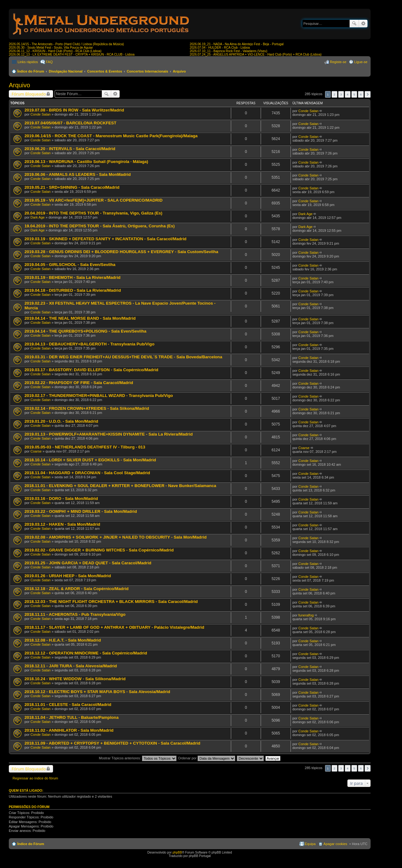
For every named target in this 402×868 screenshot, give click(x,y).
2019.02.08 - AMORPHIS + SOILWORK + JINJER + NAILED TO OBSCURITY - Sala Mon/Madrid (116, 537)
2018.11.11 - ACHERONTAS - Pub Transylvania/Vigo (75, 614)
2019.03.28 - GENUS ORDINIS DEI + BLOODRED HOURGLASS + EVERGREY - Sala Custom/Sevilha (121, 252)
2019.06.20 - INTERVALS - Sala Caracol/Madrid (70, 149)
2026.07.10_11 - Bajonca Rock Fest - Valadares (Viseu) (228, 51)
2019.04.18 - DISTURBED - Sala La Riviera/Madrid (73, 290)
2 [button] (334, 94)
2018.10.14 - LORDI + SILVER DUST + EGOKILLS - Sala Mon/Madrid (90, 460)
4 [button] (348, 94)
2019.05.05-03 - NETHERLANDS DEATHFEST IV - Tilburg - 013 (85, 447)
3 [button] (341, 94)
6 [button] (361, 94)
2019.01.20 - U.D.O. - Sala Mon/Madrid (61, 421)
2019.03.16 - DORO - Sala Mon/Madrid (61, 499)
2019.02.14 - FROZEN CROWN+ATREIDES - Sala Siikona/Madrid (87, 408)
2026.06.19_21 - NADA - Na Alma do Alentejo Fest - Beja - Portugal (237, 44)
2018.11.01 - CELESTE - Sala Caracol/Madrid (68, 705)
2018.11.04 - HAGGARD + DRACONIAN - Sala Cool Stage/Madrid (87, 473)
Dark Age (38, 217)
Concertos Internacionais (147, 71)
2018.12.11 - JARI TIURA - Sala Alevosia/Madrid (71, 666)
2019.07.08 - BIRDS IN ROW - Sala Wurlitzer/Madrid (74, 110)
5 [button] (354, 94)
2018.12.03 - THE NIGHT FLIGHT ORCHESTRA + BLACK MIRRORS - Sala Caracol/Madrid (111, 602)
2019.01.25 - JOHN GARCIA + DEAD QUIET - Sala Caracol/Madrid (88, 563)
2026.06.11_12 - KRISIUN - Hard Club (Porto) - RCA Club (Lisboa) (55, 51)
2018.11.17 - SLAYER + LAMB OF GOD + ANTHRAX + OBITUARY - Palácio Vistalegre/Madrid (114, 627)
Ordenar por (207, 758)
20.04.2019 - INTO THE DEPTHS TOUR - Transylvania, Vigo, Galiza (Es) (93, 213)
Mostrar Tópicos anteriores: (138, 758)
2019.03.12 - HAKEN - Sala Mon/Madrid (62, 524)
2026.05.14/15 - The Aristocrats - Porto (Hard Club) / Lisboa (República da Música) (66, 44)
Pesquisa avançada (363, 24)
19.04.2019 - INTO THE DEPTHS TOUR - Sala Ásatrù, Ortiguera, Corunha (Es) (100, 226)
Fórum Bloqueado (29, 94)
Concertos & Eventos (105, 71)
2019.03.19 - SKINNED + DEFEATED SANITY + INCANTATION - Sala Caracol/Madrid (106, 239)
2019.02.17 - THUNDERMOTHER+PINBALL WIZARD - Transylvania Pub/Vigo (99, 396)
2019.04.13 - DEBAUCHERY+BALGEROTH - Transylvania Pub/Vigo (90, 344)
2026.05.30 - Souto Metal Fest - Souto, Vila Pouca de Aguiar (51, 48)
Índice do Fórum (31, 71)
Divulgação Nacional (66, 71)
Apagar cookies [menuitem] (335, 844)
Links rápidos (28, 62)
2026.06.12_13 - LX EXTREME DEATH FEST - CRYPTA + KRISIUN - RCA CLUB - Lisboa (72, 54)
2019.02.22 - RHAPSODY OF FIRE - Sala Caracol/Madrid (79, 383)
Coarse (36, 451)
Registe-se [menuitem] (338, 62)
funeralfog (306, 615)
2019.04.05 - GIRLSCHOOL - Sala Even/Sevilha (70, 265)
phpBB (177, 852)
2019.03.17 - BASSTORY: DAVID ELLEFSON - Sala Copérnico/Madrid (91, 370)
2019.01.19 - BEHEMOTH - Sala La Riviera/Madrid (73, 277)
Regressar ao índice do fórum (35, 778)
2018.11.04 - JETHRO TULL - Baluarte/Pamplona (72, 717)
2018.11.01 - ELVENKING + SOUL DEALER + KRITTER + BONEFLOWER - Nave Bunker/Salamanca (120, 486)
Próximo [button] (368, 94)
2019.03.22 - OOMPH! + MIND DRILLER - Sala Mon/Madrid (81, 511)
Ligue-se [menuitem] (361, 62)
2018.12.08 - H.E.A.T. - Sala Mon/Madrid (63, 640)
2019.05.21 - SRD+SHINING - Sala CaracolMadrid (72, 187)
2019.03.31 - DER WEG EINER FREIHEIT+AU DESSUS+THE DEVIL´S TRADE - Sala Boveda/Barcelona (123, 357)
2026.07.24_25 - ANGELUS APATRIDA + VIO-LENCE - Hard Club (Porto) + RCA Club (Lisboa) (256, 54)
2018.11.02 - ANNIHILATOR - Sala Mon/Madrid (69, 730)
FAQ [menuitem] (49, 62)
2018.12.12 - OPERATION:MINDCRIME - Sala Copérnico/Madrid (86, 653)
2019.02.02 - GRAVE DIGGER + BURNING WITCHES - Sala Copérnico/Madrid (99, 550)
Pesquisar (354, 24)
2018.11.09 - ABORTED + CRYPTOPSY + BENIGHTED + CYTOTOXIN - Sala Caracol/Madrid (112, 743)
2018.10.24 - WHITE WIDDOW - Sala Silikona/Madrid (75, 679)
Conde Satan (41, 114)
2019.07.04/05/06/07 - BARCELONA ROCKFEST (71, 123)
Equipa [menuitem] (310, 844)
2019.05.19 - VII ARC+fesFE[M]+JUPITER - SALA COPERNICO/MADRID (93, 200)
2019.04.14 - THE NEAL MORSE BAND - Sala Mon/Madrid (80, 318)
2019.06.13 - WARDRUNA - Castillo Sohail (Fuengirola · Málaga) (86, 162)
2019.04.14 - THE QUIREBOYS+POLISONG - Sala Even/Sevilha (85, 331)
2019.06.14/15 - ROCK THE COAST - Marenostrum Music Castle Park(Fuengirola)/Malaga (111, 136)
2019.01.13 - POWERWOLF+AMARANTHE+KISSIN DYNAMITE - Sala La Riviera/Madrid (109, 434)
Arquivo (179, 71)
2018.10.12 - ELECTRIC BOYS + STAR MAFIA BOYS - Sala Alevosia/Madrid (97, 692)
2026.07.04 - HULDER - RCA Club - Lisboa (220, 48)
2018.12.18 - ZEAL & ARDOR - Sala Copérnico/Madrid (76, 589)
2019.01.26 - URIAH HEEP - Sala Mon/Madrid (68, 576)
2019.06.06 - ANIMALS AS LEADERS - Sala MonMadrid (78, 174)
